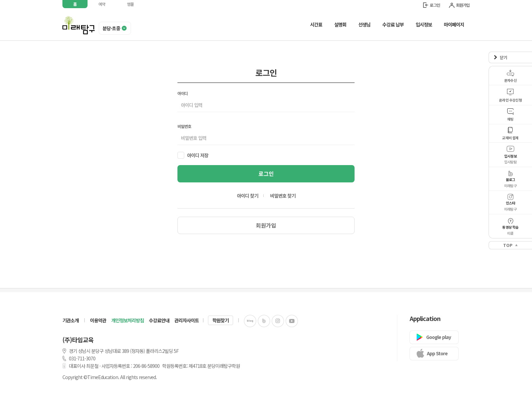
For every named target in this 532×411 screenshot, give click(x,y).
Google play (439, 337)
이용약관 (98, 320)
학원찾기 (221, 320)
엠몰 (130, 4)
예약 (102, 4)
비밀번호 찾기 (283, 196)
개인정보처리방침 (128, 320)
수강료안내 (159, 320)
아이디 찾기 (248, 196)
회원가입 (459, 5)
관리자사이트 (187, 320)
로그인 (432, 5)
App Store (437, 353)
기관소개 (71, 320)
